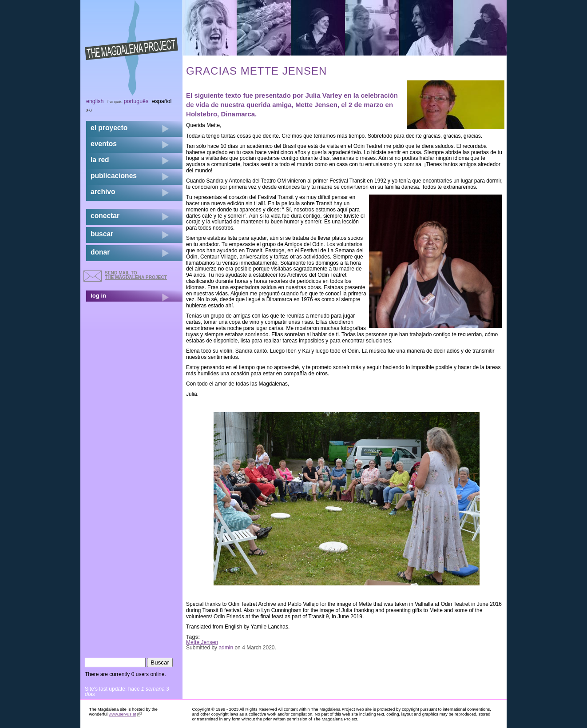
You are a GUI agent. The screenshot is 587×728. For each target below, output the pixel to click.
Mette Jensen (316, 105)
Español (162, 101)
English (95, 101)
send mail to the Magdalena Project (136, 275)
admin (226, 648)
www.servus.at (125, 714)
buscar (102, 234)
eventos (104, 144)
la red (100, 160)
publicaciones (114, 176)
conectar (105, 216)
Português (136, 101)
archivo (103, 192)
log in (98, 296)
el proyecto (109, 128)
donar (100, 252)
